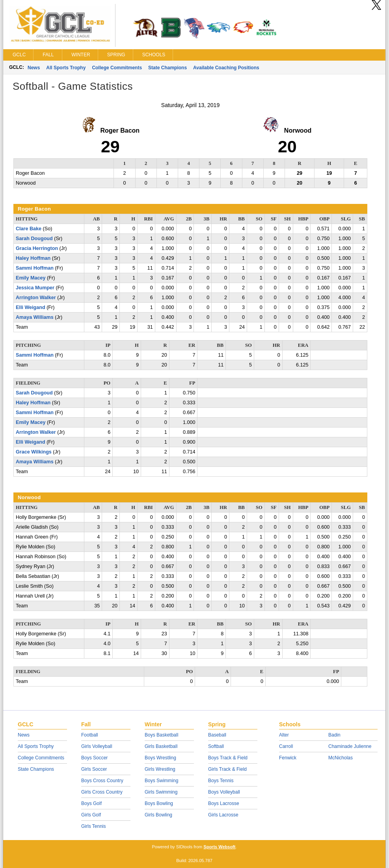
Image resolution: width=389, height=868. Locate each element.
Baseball (217, 735)
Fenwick (288, 758)
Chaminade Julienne (350, 746)
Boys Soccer (94, 758)
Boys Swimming (161, 781)
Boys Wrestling (160, 758)
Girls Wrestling (160, 769)
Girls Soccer (94, 769)
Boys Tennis (221, 781)
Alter (284, 735)
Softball (216, 746)
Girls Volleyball (97, 746)
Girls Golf (91, 815)
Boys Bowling (159, 803)
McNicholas (341, 758)
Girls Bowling (158, 815)
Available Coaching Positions (226, 68)
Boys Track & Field (228, 758)
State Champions (168, 68)
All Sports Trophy (66, 68)
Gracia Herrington (37, 248)
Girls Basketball (161, 746)
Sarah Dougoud (34, 239)
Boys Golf (91, 803)
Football (90, 735)
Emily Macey (31, 278)
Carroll (286, 746)
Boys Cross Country (102, 781)
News (34, 68)
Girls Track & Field (227, 769)
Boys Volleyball (224, 792)
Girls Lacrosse (223, 815)
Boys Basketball (161, 735)
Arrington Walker (36, 298)
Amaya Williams (35, 317)
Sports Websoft (219, 847)
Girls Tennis (93, 826)
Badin (334, 735)
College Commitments (117, 68)
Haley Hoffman (33, 258)
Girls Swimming (161, 792)
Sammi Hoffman (35, 268)
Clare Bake (29, 229)
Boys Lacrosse (224, 803)
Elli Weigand (31, 307)
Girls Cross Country (102, 792)
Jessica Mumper (35, 288)
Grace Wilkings (34, 452)
